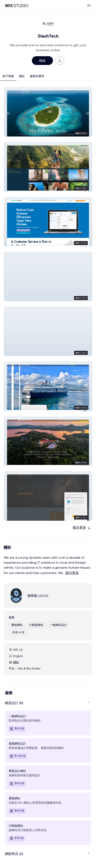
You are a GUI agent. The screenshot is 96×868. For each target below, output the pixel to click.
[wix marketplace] (17, 6)
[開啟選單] (89, 6)
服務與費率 (37, 76)
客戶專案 (8, 76)
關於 (22, 76)
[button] (48, 112)
